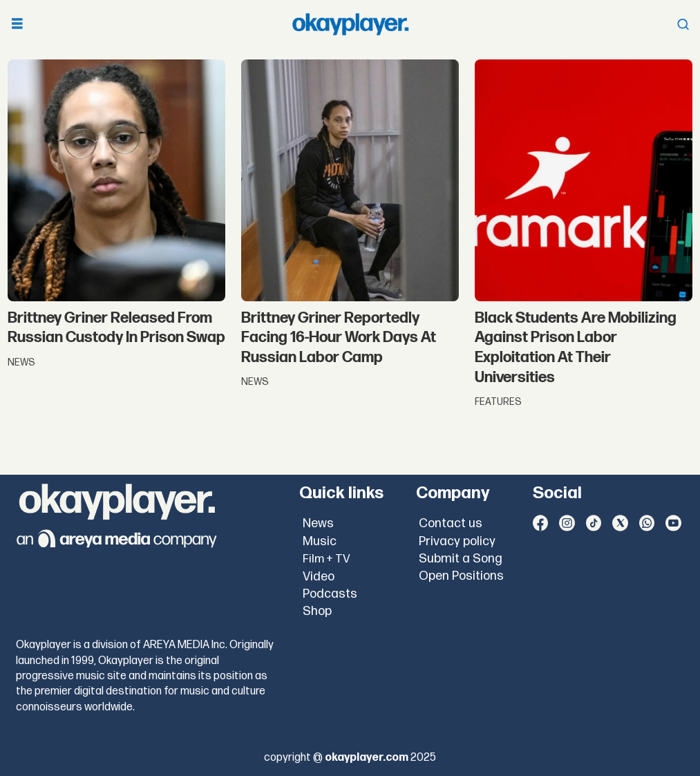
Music (320, 541)
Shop (317, 611)
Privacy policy (457, 541)
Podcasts (330, 594)
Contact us (451, 523)
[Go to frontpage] (350, 24)
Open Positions (461, 576)
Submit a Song (461, 559)
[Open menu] (17, 25)
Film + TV (327, 559)
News (318, 523)
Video (319, 577)
